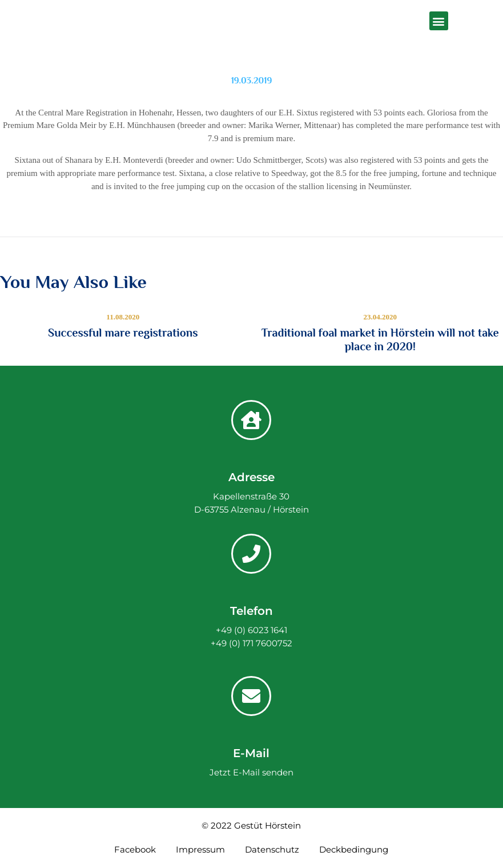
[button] (439, 21)
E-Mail (251, 753)
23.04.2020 (381, 317)
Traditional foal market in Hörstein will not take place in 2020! (380, 339)
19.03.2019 (252, 81)
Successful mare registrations (123, 333)
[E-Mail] (251, 696)
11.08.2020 (123, 317)
